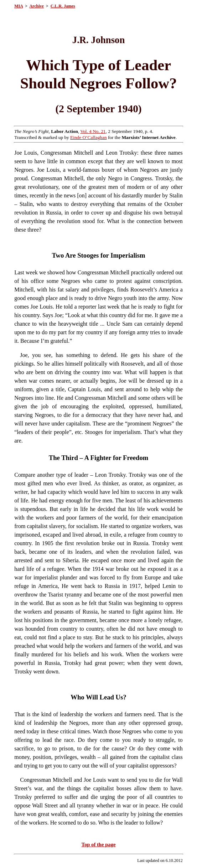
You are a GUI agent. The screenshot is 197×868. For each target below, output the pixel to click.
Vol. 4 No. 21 (93, 131)
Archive (36, 6)
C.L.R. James (63, 6)
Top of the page (99, 844)
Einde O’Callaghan (89, 137)
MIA (19, 6)
